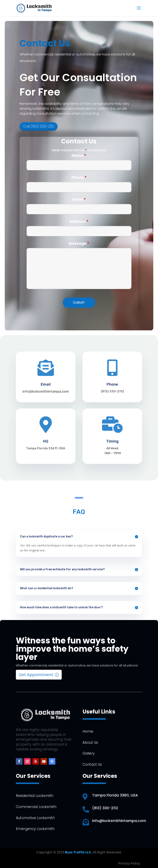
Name (79, 155)
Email (79, 199)
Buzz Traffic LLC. (78, 852)
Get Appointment (36, 675)
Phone (79, 177)
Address (79, 221)
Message (79, 243)
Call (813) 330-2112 (39, 121)
